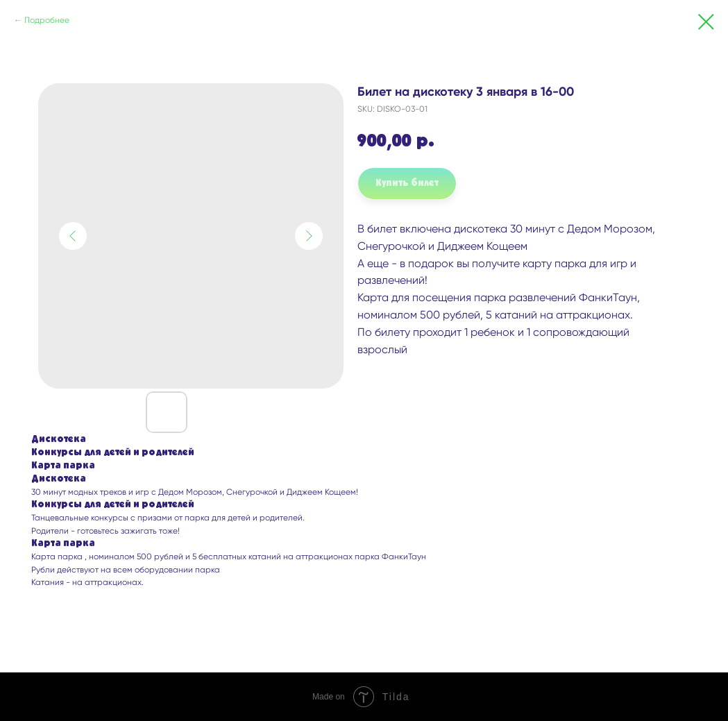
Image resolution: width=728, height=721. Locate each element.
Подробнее (47, 20)
